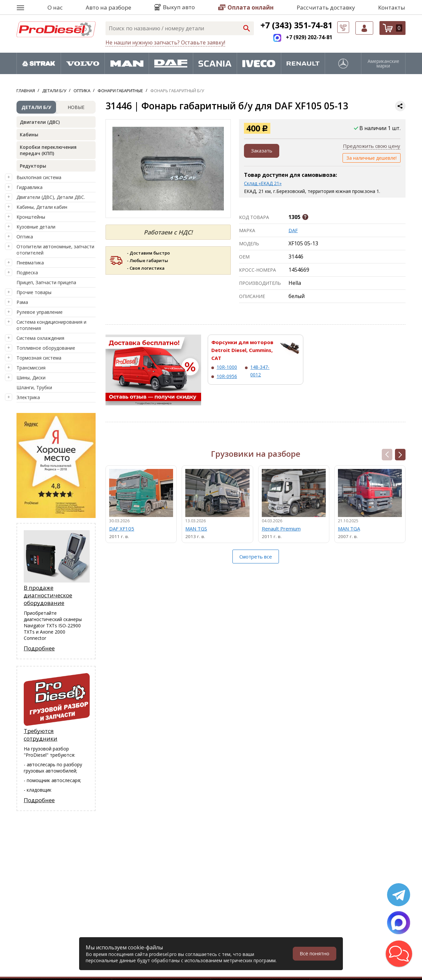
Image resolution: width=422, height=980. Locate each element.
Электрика (28, 397)
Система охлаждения (40, 338)
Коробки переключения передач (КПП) (48, 150)
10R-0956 (227, 376)
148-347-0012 (260, 371)
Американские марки (383, 64)
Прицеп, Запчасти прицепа (46, 282)
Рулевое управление (40, 312)
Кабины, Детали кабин (42, 207)
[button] (400, 455)
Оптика (25, 237)
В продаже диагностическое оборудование (48, 596)
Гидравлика (30, 187)
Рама (22, 302)
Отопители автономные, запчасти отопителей (55, 250)
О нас (55, 7)
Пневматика (30, 263)
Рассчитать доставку (326, 7)
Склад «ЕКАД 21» (263, 183)
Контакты (392, 7)
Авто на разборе (108, 7)
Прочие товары (34, 292)
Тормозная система (39, 358)
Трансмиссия (31, 368)
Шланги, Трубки (34, 387)
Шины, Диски (31, 378)
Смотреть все (256, 558)
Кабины (29, 135)
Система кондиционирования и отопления (51, 325)
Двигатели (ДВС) (40, 122)
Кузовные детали (36, 227)
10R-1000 (227, 367)
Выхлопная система (39, 177)
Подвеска (27, 272)
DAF (293, 230)
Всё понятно (313, 954)
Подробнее (39, 649)
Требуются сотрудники (41, 735)
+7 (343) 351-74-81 (296, 25)
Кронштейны (31, 217)
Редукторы (33, 166)
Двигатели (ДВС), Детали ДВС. (51, 197)
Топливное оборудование (46, 348)
